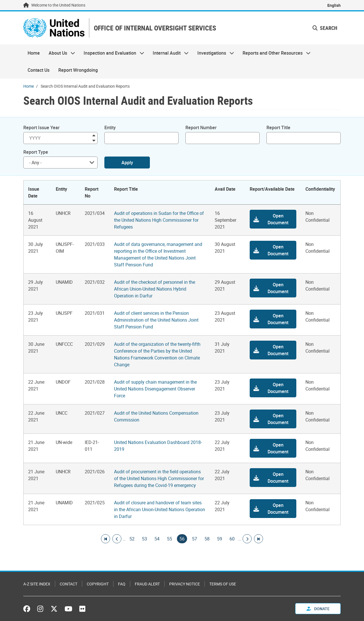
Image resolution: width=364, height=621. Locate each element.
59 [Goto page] (220, 539)
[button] (273, 219)
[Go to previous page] (117, 539)
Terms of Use (223, 584)
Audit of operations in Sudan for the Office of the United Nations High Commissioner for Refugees (159, 220)
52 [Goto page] (132, 539)
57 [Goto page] (195, 539)
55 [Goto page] (169, 539)
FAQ (122, 584)
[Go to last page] (258, 539)
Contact (69, 584)
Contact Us (39, 70)
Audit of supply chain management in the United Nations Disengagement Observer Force (155, 389)
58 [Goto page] (207, 539)
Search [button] (325, 28)
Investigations (214, 53)
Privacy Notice (185, 584)
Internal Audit (168, 53)
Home (34, 53)
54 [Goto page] (157, 539)
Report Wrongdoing (78, 70)
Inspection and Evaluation (112, 53)
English (334, 5)
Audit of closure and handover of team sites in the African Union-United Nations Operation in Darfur (160, 509)
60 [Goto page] (232, 539)
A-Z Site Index (37, 584)
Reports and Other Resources (274, 53)
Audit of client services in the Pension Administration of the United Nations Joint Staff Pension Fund (156, 320)
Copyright (98, 584)
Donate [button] (318, 609)
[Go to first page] (106, 539)
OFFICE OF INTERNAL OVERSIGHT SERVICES (155, 28)
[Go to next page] (247, 539)
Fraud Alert (147, 584)
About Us (59, 53)
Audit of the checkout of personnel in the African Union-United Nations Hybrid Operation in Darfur (155, 289)
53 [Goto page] (144, 539)
